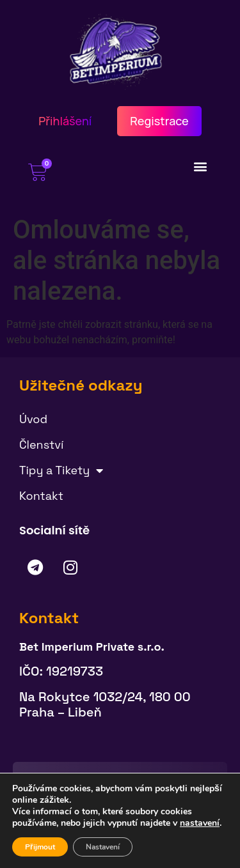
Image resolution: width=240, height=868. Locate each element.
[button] (201, 166)
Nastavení (103, 847)
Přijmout (40, 847)
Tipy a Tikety (61, 470)
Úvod (33, 419)
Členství (41, 445)
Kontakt (41, 496)
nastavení (200, 823)
